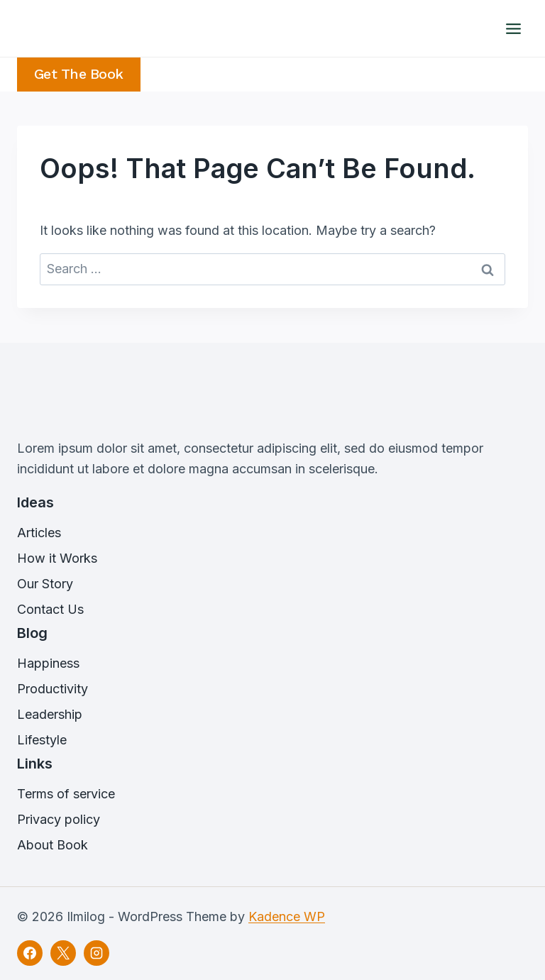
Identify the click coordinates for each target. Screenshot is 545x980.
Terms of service (66, 794)
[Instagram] (97, 953)
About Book (53, 845)
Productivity (53, 689)
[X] (63, 953)
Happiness (48, 663)
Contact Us (50, 609)
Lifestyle (42, 740)
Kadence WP (287, 916)
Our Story (45, 584)
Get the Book (79, 74)
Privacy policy (59, 819)
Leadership (50, 714)
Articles (39, 533)
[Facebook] (30, 953)
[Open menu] (513, 28)
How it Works (57, 558)
